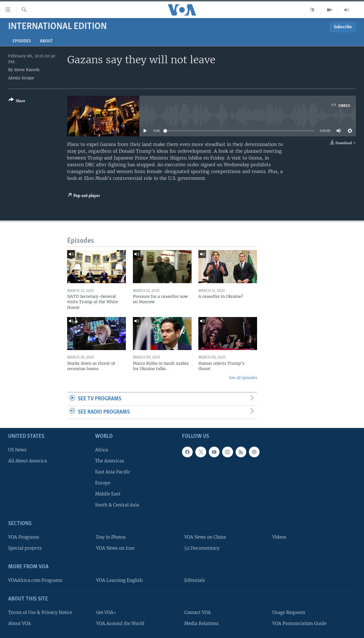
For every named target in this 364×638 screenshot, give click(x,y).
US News (17, 450)
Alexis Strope (21, 78)
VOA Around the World (120, 623)
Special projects (25, 548)
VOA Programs (24, 537)
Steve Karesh (27, 70)
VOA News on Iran (115, 548)
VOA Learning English (119, 580)
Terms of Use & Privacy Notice (40, 612)
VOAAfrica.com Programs (35, 580)
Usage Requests (289, 612)
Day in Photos (111, 537)
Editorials (195, 580)
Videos (279, 537)
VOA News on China (205, 537)
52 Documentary (202, 548)
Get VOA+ (106, 612)
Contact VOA (198, 612)
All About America (28, 461)
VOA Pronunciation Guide (299, 623)
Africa (102, 450)
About (46, 41)
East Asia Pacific (113, 472)
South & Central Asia (117, 505)
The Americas (110, 461)
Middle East (108, 494)
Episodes (22, 41)
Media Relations (201, 623)
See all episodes (243, 378)
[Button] (17, 101)
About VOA (20, 623)
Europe (103, 483)
